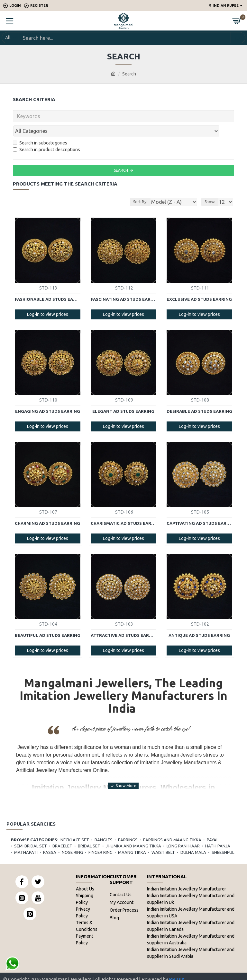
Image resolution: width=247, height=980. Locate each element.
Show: (210, 188)
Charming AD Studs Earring (47, 509)
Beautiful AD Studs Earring (48, 621)
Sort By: (139, 188)
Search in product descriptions (46, 135)
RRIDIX (177, 965)
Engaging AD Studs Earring (48, 397)
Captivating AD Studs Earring (199, 509)
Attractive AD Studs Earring (123, 621)
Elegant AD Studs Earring (123, 397)
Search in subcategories (40, 129)
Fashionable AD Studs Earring (48, 285)
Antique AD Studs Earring (199, 621)
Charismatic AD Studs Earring (123, 509)
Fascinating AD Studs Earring (123, 285)
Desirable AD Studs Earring (199, 397)
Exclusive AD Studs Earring (199, 285)
